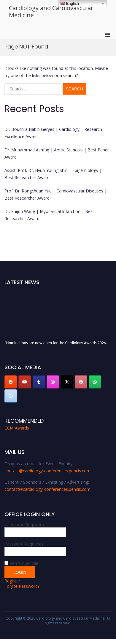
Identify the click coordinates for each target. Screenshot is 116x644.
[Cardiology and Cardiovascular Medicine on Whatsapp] (95, 382)
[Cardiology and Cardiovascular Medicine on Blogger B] (11, 382)
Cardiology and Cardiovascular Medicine (51, 11)
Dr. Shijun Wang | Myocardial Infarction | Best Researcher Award (49, 215)
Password (24, 544)
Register (12, 581)
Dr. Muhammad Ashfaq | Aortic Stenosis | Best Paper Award (57, 153)
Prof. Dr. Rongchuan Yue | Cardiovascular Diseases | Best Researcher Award (56, 194)
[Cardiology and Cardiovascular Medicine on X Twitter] (67, 382)
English (70, 4)
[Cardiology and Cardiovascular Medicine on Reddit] (11, 396)
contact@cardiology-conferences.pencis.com (47, 471)
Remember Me (24, 563)
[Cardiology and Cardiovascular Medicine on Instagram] (53, 382)
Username (24, 525)
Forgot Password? (22, 586)
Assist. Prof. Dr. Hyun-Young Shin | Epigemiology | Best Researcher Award (53, 174)
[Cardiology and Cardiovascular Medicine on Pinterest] (81, 382)
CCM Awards (17, 428)
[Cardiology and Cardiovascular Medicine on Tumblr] (39, 382)
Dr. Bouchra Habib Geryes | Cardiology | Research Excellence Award (53, 133)
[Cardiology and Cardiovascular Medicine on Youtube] (25, 382)
